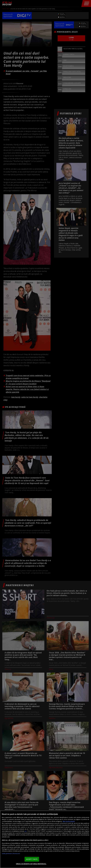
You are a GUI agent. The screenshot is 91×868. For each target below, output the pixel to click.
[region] (45, 839)
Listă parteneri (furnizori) (11, 853)
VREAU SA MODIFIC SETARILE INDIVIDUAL (31, 864)
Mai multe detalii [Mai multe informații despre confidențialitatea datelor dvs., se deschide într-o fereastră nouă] (69, 821)
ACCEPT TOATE (32, 859)
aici (26, 831)
